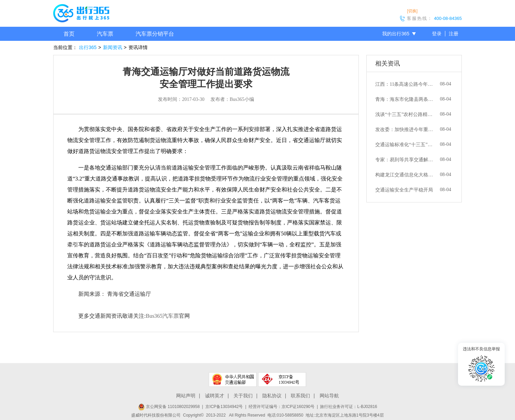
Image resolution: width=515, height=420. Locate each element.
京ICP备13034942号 (224, 407)
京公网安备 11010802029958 (169, 407)
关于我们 (243, 396)
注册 (454, 34)
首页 (69, 34)
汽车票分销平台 (155, 34)
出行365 (88, 47)
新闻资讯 (113, 47)
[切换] (412, 11)
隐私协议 (272, 396)
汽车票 (105, 34)
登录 (437, 34)
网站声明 (186, 396)
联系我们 (300, 396)
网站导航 (329, 396)
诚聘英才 (215, 396)
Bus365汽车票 (162, 316)
